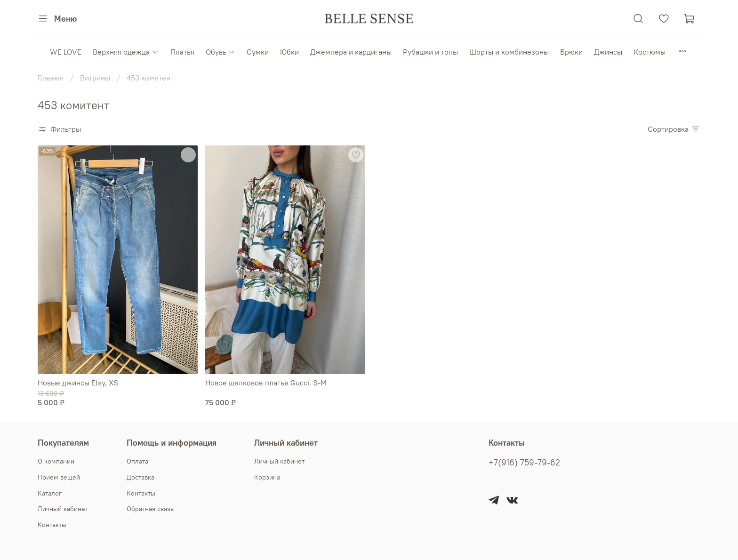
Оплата (137, 461)
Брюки (571, 52)
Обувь (221, 52)
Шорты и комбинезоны (509, 52)
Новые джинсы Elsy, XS (78, 383)
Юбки (289, 52)
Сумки (258, 52)
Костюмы (650, 52)
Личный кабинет (63, 509)
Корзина (267, 477)
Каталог (50, 493)
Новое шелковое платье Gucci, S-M (266, 383)
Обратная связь (150, 509)
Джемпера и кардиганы (351, 52)
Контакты (52, 525)
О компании (56, 461)
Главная (51, 78)
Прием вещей (59, 477)
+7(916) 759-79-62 (524, 463)
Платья (182, 52)
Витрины (95, 78)
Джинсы (608, 52)
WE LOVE (66, 52)
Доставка (140, 477)
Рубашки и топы (430, 52)
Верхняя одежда (126, 52)
